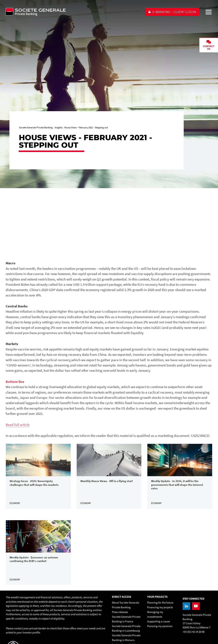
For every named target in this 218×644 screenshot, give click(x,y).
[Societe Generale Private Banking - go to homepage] (73, 12)
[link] (38, 476)
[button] (172, 12)
